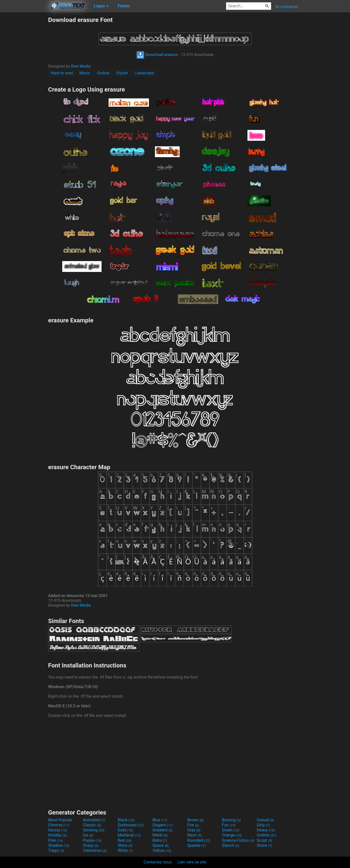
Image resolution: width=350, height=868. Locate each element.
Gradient (163, 830)
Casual (265, 820)
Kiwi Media (81, 66)
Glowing (94, 830)
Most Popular (60, 820)
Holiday (57, 835)
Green (231, 830)
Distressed (131, 825)
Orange (232, 835)
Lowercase (144, 73)
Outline (103, 73)
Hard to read (62, 73)
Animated (94, 820)
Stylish (122, 73)
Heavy (266, 830)
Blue (160, 820)
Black (126, 820)
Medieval (129, 835)
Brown (195, 820)
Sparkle (196, 845)
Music (85, 73)
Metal (160, 835)
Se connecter (287, 7)
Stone (264, 845)
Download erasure (157, 55)
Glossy (58, 830)
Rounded (199, 840)
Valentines (95, 850)
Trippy (56, 850)
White (125, 850)
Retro (160, 840)
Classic (92, 825)
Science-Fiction (238, 840)
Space (161, 845)
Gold (125, 830)
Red (125, 840)
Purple (92, 840)
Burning (231, 820)
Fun (229, 825)
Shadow (59, 845)
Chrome (59, 825)
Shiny (125, 845)
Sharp (91, 845)
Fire (193, 825)
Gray (194, 830)
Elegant (163, 825)
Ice (88, 835)
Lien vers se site (192, 862)
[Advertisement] (24, 92)
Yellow (162, 850)
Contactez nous (158, 862)
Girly (263, 825)
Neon (195, 835)
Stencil (231, 845)
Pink (56, 840)
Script (265, 840)
